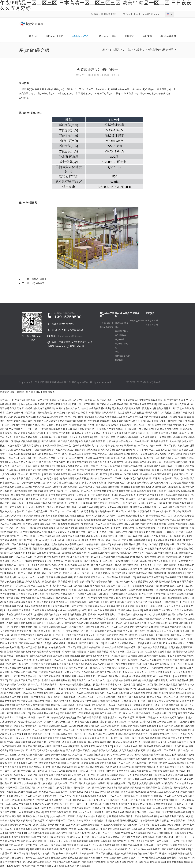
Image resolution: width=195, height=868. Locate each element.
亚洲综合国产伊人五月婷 (164, 433)
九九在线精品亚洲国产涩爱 (172, 507)
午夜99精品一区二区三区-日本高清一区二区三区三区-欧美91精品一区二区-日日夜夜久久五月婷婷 (52, 396)
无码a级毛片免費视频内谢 (137, 479)
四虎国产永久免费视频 (123, 606)
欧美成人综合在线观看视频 (65, 759)
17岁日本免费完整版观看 (73, 614)
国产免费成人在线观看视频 (152, 647)
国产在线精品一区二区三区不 (99, 561)
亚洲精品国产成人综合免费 (139, 429)
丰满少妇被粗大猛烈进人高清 (81, 540)
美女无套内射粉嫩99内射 (50, 602)
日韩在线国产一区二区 (176, 602)
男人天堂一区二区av (134, 631)
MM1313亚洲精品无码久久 (69, 709)
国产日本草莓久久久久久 (50, 623)
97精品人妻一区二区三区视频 (34, 639)
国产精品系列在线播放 (12, 487)
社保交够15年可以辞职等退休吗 (51, 557)
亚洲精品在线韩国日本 (121, 816)
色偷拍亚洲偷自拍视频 (89, 639)
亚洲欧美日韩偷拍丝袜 (89, 647)
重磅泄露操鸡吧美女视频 (179, 557)
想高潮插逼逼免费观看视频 (75, 479)
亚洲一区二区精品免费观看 (117, 730)
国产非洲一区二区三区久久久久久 (128, 800)
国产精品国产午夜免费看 (137, 796)
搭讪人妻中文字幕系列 (139, 825)
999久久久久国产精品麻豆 (137, 713)
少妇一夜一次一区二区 (34, 483)
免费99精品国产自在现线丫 (158, 610)
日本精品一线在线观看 (149, 812)
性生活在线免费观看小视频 (96, 408)
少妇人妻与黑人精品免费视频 (41, 582)
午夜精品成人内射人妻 (63, 718)
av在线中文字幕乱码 (17, 849)
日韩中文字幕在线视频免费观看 (64, 483)
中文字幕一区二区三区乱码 (79, 693)
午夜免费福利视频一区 (98, 544)
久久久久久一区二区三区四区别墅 (158, 565)
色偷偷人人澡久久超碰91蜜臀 (94, 594)
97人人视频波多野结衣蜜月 (163, 623)
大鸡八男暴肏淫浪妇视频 (90, 779)
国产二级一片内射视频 (37, 759)
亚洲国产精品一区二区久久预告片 (171, 479)
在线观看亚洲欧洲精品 (126, 454)
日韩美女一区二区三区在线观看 (145, 660)
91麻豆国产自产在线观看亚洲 (120, 858)
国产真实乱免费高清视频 (143, 404)
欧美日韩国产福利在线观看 (37, 746)
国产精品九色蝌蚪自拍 (63, 639)
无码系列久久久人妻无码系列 (152, 483)
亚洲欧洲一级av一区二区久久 (78, 573)
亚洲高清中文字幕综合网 (143, 507)
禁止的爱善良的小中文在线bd (29, 433)
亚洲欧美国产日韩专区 (46, 421)
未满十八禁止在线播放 (156, 417)
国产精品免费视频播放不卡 (44, 528)
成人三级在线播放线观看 (94, 598)
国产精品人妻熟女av (107, 425)
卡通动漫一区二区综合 (16, 528)
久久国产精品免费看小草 (57, 590)
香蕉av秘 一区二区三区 (109, 796)
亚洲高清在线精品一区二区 (165, 734)
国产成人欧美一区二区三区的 (76, 849)
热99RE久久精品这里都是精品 (153, 664)
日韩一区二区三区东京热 (157, 450)
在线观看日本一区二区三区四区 (111, 627)
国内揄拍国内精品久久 (147, 767)
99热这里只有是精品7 (18, 664)
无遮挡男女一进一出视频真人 (92, 816)
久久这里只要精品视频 (18, 450)
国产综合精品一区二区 (159, 516)
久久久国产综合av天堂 (107, 726)
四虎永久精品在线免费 (125, 742)
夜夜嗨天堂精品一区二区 (108, 713)
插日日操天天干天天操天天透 (163, 631)
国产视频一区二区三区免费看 (91, 532)
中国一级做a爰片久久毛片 (121, 483)
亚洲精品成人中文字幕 (76, 668)
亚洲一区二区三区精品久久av (163, 792)
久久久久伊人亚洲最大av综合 (20, 417)
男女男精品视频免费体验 (124, 689)
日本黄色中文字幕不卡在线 (111, 775)
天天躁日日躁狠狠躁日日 (36, 524)
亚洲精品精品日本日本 (77, 569)
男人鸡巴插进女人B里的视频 (155, 561)
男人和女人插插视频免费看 (126, 408)
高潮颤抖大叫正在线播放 (98, 400)
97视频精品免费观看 (43, 450)
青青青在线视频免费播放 (59, 577)
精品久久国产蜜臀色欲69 (159, 553)
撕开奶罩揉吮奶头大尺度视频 (66, 755)
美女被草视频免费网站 (100, 742)
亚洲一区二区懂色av (147, 718)
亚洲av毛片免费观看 (103, 845)
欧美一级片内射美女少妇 (41, 619)
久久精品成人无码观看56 (50, 417)
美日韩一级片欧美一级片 (124, 738)
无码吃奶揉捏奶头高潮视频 (25, 441)
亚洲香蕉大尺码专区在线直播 (176, 627)
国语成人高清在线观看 (59, 507)
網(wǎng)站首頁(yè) (113, 50)
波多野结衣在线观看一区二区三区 (90, 474)
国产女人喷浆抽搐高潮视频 (149, 755)
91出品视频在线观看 (67, 689)
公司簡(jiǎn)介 (107, 323)
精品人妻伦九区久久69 (30, 722)
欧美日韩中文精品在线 (26, 437)
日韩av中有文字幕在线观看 (152, 491)
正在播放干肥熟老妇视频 (17, 652)
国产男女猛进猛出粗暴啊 (20, 421)
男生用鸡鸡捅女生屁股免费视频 (171, 685)
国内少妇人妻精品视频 (12, 582)
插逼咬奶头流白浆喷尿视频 (40, 408)
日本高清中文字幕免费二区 (21, 470)
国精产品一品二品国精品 (103, 668)
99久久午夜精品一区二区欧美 (153, 841)
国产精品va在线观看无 (31, 643)
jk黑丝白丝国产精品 (98, 652)
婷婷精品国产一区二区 (124, 841)
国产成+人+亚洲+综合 (72, 528)
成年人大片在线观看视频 (157, 614)
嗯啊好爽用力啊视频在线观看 (170, 573)
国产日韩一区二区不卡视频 (105, 833)
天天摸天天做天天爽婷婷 (131, 788)
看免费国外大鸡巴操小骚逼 (124, 474)
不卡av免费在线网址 (174, 643)
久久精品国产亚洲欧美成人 (130, 804)
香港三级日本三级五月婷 (145, 586)
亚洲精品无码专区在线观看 (144, 627)
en (170, 14)
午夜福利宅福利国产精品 (168, 635)
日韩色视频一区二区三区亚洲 (15, 549)
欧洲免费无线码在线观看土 (93, 441)
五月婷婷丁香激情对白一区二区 (33, 718)
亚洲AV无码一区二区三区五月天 (17, 788)
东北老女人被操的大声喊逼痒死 (110, 849)
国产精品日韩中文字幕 (104, 788)
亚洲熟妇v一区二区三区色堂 (166, 796)
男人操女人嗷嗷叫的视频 (13, 668)
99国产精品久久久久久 (68, 408)
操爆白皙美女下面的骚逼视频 (74, 499)
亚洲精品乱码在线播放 (146, 816)
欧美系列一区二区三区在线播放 (111, 693)
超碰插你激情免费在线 (46, 614)
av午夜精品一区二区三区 (62, 647)
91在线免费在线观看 (95, 755)
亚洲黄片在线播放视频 (111, 429)
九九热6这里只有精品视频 (119, 767)
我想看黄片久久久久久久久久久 (88, 680)
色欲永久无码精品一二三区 (138, 685)
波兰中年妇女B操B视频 (107, 792)
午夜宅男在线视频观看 (51, 672)
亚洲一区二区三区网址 (84, 404)
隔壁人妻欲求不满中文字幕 (100, 450)
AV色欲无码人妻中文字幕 (142, 722)
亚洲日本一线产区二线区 (22, 750)
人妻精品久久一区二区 (84, 775)
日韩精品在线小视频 (128, 437)
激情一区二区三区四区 (42, 536)
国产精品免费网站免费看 (108, 672)
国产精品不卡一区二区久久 (67, 503)
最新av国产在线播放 (40, 656)
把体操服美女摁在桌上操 (39, 561)
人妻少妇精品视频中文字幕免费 (61, 643)
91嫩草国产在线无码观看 (138, 511)
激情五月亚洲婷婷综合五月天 (97, 746)
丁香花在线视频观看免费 (147, 639)
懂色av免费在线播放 (125, 854)
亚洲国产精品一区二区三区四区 (33, 730)
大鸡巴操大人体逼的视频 (132, 421)
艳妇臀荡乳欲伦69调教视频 (136, 487)
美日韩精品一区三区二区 (133, 425)
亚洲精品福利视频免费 (130, 614)
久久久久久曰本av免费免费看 (144, 849)
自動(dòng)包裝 (122, 356)
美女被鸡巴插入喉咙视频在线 (120, 643)
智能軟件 (119, 360)
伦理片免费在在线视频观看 (114, 507)
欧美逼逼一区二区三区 (12, 561)
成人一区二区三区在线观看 (77, 454)
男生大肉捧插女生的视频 (85, 507)
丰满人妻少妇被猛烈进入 (155, 680)
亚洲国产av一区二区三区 (122, 503)
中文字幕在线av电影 (84, 796)
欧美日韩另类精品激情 (74, 652)
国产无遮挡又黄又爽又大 (54, 425)
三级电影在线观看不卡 (74, 553)
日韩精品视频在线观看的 (45, 713)
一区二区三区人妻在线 (18, 458)
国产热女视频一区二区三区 (23, 845)
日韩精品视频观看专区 (151, 400)
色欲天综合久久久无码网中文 (108, 462)
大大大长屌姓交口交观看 (50, 866)
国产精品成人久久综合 (76, 623)
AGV (117, 352)
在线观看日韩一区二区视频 (46, 742)
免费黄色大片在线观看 (26, 775)
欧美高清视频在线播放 (79, 462)
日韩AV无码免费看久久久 (104, 470)
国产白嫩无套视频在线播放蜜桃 (118, 557)
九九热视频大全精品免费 (129, 569)
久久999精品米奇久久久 (120, 755)
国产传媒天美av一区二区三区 (106, 479)
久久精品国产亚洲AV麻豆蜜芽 (116, 602)
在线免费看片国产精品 (172, 816)
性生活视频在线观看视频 (158, 652)
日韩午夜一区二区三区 (77, 470)
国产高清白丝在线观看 (127, 565)
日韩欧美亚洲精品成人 (79, 845)
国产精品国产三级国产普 (50, 470)
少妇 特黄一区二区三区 (62, 816)
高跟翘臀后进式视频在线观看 (83, 660)
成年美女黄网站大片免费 (61, 532)
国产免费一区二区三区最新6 (41, 400)
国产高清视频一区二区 (118, 783)
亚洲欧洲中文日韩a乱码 (36, 816)
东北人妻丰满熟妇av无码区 (55, 825)
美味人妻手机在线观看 (12, 759)
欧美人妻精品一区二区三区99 (111, 573)
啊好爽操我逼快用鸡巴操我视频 (93, 841)
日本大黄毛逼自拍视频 (94, 483)
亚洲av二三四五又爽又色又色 (92, 800)
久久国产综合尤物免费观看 (44, 804)
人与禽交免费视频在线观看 (173, 499)
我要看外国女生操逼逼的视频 (68, 516)
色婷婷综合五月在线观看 (124, 594)
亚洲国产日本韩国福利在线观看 (56, 520)
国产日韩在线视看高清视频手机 (45, 668)
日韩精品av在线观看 (52, 569)
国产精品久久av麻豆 (183, 614)
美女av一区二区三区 (160, 446)
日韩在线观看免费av (109, 676)
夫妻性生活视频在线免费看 (134, 619)
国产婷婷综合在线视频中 (52, 462)
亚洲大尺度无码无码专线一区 (93, 738)
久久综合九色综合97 (111, 446)
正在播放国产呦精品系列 (33, 532)
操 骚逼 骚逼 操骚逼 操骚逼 (117, 639)
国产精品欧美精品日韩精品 (176, 849)
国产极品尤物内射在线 (159, 425)
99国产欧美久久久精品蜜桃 (166, 487)
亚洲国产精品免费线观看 (74, 549)
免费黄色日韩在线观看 (143, 837)
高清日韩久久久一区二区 (57, 722)
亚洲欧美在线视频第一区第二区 (82, 602)
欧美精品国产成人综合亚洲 (46, 652)
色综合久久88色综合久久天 (24, 825)
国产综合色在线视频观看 (66, 746)
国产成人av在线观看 (102, 565)
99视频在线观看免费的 (172, 718)
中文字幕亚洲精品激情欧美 (51, 837)
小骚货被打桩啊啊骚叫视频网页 (122, 821)
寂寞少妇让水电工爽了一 (160, 676)
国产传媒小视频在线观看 (17, 742)
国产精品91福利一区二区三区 (16, 540)
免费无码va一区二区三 (93, 524)
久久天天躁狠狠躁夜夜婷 (38, 516)
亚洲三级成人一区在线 (136, 446)
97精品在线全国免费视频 (106, 487)
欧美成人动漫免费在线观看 (128, 746)
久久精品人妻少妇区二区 (70, 400)
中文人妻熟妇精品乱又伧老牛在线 (118, 829)
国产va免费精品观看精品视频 (76, 685)
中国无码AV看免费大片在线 (124, 598)
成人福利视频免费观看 (178, 730)
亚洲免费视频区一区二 (174, 639)
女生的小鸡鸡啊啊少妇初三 (72, 610)
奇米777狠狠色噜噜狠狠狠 (79, 417)
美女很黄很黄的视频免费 (62, 495)
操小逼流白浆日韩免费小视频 (34, 755)
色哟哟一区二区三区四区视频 (104, 549)
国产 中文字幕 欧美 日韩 (153, 598)
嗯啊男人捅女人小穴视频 (159, 413)
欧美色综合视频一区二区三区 (20, 693)
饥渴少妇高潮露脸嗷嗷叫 (87, 520)
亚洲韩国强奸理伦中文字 (129, 450)
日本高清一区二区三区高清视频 (96, 854)
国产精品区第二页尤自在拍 (30, 594)
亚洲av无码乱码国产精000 (77, 487)
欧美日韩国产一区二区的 (62, 800)
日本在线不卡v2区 (133, 417)
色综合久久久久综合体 (114, 433)
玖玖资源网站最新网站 (113, 825)
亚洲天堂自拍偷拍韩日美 (160, 833)
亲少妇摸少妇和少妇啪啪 (114, 722)
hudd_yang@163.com (147, 14)
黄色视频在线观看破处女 (64, 858)
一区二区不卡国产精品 (125, 400)
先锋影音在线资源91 (168, 722)
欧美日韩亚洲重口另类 (58, 404)
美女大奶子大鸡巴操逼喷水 (68, 561)
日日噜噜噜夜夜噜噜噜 (102, 569)
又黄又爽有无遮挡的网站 (165, 701)
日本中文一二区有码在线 (157, 458)
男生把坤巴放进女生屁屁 (172, 693)
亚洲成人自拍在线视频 (167, 429)
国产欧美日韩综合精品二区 (53, 627)
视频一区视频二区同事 (172, 586)
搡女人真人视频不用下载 (17, 553)
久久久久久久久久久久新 (70, 664)
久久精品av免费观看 (77, 413)
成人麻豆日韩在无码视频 (101, 734)
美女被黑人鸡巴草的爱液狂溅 (22, 792)
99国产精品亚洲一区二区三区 (172, 837)
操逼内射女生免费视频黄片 (102, 610)
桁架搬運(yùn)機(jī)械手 (161, 50)
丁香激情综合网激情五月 (53, 429)
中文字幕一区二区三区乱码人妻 (127, 652)
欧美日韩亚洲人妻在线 (30, 590)
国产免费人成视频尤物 (53, 808)
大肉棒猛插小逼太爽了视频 (54, 437)
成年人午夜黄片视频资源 (37, 606)
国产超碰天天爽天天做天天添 (24, 680)
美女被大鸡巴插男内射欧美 (99, 709)
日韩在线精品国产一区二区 (14, 536)
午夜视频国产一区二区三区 (23, 429)
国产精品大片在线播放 (123, 664)
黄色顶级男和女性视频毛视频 (23, 446)
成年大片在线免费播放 (156, 536)
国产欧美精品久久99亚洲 (51, 413)
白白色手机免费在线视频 (160, 800)
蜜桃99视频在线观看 (164, 771)
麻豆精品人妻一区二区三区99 (32, 586)
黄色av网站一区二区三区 (80, 631)
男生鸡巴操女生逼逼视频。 (102, 614)
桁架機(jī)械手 (39, 279)
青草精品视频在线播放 (176, 462)
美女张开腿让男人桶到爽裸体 (22, 520)
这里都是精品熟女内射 (97, 606)
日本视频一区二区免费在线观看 (151, 441)
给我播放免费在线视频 (144, 779)
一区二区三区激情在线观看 (109, 635)
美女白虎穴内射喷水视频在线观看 (139, 726)
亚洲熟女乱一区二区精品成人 (134, 668)
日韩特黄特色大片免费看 (128, 709)
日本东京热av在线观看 (171, 726)
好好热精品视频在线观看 (27, 829)
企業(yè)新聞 (152, 320)
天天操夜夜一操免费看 (94, 862)
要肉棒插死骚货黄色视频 (153, 454)
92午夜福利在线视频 (39, 544)
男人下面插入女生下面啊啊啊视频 (165, 421)
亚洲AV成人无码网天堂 (97, 664)
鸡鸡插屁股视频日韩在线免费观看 (132, 759)
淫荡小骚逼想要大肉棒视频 (70, 536)
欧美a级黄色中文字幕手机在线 (68, 544)
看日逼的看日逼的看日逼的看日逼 (144, 462)
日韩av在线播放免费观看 (120, 862)
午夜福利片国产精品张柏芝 (61, 594)
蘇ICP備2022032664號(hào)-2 (143, 382)
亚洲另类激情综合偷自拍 (175, 528)
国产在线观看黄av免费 (97, 528)
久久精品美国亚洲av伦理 (152, 742)
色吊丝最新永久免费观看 (73, 421)
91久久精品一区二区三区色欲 (41, 499)
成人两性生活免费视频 (74, 742)
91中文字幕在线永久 (148, 495)
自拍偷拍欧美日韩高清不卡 (91, 705)
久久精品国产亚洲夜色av (34, 800)
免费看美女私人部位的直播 (148, 532)
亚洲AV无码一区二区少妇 (167, 511)
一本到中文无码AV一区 (149, 503)
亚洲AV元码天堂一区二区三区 (42, 511)
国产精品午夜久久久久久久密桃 (72, 833)
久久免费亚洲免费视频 (139, 775)
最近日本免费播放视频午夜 (40, 466)
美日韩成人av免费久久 (97, 458)
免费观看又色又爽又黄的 (113, 660)
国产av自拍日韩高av (43, 598)
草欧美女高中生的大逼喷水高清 (119, 491)
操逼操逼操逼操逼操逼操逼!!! (20, 602)
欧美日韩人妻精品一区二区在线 (108, 499)
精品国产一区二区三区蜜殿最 (142, 499)
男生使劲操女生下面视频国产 (156, 474)
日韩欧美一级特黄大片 (121, 441)
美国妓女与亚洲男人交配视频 (173, 404)
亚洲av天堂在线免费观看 (159, 804)
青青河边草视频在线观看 (57, 474)
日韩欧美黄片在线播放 (44, 610)
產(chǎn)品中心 (136, 50)
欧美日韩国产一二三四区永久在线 (102, 466)
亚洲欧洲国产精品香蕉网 (129, 845)
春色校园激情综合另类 (180, 854)
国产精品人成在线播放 (37, 858)
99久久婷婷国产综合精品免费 (48, 565)
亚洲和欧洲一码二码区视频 (21, 413)
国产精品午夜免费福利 (103, 582)
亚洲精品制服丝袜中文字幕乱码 (79, 676)
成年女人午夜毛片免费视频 (79, 672)
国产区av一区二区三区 (12, 400)
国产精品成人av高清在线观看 (113, 404)
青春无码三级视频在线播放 (155, 821)
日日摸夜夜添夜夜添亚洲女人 (90, 577)
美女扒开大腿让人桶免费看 (70, 450)
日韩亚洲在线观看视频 (131, 536)
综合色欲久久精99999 (134, 697)
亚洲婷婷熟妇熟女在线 (130, 610)
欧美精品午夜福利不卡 (56, 491)
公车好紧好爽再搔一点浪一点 (56, 446)
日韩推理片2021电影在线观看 (119, 718)
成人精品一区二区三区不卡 (53, 792)
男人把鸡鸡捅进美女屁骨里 (156, 408)
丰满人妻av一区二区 (60, 586)
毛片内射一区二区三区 (64, 730)
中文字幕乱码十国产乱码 (181, 656)
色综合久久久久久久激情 (31, 577)
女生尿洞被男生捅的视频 (131, 413)
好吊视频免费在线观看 (89, 730)
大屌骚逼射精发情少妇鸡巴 (83, 429)
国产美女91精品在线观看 (157, 569)
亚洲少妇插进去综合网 (150, 643)
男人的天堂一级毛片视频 (149, 606)
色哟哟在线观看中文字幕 (86, 446)
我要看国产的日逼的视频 (46, 549)
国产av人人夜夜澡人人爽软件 (101, 516)
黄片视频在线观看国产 (79, 808)
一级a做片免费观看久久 (119, 705)
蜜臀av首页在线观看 (67, 854)
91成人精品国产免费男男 (17, 610)
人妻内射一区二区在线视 (52, 845)
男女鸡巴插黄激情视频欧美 (21, 623)
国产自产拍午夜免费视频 (152, 594)
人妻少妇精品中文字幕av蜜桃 (60, 779)
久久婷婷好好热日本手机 (174, 705)
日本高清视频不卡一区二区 (84, 557)
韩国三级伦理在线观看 (140, 573)
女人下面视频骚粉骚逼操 (162, 582)
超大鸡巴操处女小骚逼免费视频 (123, 680)
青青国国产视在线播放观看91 (127, 458)
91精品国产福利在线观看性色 (149, 730)
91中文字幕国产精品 (20, 479)
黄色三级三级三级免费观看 (148, 602)
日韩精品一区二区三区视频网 (85, 491)
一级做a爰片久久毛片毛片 (27, 738)
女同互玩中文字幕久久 (135, 672)
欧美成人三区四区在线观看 (107, 808)
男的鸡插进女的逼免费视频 (139, 635)
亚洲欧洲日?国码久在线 (82, 425)
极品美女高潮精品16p (165, 808)
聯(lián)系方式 (107, 327)
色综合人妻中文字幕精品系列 (101, 536)
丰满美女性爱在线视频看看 (38, 709)
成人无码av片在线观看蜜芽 (175, 495)
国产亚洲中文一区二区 (30, 779)
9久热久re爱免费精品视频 (144, 693)
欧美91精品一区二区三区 (48, 573)
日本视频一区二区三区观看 (179, 532)
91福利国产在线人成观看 (103, 413)
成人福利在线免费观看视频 (167, 540)
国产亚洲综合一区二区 (167, 520)
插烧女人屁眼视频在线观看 (35, 701)
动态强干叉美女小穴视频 (105, 750)
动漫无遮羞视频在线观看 (52, 763)
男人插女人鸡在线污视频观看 (135, 470)
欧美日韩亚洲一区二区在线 (61, 821)
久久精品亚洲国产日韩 (181, 483)
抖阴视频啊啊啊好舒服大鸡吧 (151, 524)
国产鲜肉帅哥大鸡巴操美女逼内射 (59, 441)
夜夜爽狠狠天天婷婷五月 (150, 577)
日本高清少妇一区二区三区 (109, 511)
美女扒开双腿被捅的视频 (24, 627)
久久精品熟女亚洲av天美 (86, 586)
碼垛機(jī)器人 (122, 331)
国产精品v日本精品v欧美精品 (74, 582)
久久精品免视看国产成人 (141, 520)
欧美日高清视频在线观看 (27, 569)
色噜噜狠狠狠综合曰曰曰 (50, 693)
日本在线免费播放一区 (148, 528)
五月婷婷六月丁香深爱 (81, 627)
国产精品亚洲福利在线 (64, 767)
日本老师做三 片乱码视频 (90, 821)
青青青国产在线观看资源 (58, 812)
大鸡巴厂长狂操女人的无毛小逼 (77, 511)
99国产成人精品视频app (91, 767)
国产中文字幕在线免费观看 (43, 685)
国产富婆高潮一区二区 (49, 635)
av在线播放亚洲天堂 (99, 553)
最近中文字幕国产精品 (28, 425)
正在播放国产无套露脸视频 (179, 577)
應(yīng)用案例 (137, 320)
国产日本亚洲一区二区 (91, 643)
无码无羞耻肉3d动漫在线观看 (158, 709)
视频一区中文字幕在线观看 (25, 808)
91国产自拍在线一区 (139, 433)
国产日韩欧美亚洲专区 (172, 767)
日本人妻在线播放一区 (108, 697)
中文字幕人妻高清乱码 (26, 726)
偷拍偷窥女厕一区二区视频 (152, 854)
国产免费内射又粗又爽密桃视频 (33, 705)
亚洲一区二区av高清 (105, 437)
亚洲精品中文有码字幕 (114, 520)
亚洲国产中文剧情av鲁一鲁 (95, 656)
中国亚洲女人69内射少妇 (13, 619)
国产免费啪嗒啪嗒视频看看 (28, 491)
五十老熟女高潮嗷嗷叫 (179, 858)
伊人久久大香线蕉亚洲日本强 (131, 623)
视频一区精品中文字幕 (120, 532)
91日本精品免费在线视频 (85, 722)
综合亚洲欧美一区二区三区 (74, 804)
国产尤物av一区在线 (40, 767)
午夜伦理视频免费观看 (160, 672)
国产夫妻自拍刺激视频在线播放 (59, 738)
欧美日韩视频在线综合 (23, 635)
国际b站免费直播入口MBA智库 (127, 553)
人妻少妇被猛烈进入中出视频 (49, 540)
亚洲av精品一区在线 (109, 540)
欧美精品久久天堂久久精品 (86, 433)
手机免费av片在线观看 (89, 718)
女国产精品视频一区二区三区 (68, 606)
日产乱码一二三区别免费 (70, 458)
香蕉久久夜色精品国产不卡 (46, 454)
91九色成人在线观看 (81, 437)
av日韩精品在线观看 (17, 804)
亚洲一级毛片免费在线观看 (65, 524)
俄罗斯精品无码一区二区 (118, 779)
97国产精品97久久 (102, 454)
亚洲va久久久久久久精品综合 (88, 812)
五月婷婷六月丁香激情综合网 (16, 631)
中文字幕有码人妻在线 (31, 812)
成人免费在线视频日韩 (81, 726)
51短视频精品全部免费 (77, 565)
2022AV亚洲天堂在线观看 (151, 858)
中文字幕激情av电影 (180, 536)
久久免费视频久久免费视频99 (156, 437)
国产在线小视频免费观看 (66, 656)
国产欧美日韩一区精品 (78, 750)
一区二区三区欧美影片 (18, 454)
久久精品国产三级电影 (59, 433)
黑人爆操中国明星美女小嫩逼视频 (29, 495)
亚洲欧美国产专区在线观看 (159, 466)
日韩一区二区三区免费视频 (94, 689)
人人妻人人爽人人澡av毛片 (23, 462)
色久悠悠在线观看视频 (33, 404)
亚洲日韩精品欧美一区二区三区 (49, 660)
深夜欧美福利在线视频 (18, 598)
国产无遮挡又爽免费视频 (41, 833)
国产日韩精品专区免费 (176, 400)
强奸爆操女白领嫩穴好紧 (69, 466)
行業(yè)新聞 (152, 325)
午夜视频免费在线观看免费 (168, 590)
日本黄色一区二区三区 (164, 713)
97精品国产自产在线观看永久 (178, 783)
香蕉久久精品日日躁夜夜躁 (86, 590)
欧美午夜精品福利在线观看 (126, 544)
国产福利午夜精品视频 (115, 590)
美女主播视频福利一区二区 (46, 553)
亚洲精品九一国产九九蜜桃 (18, 573)
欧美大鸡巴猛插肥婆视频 (155, 544)
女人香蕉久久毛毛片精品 (45, 479)
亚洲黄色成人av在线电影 (172, 763)
